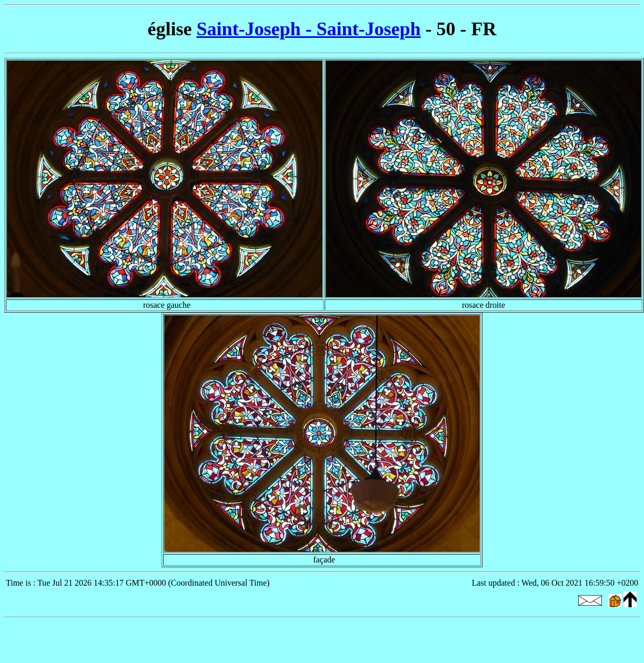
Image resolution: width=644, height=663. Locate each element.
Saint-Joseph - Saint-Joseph (308, 29)
